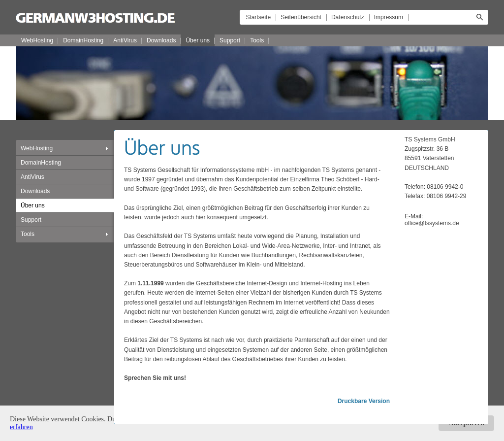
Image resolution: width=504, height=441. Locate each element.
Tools (257, 40)
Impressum (389, 17)
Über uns (198, 40)
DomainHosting (83, 40)
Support (230, 40)
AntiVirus (125, 40)
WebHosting (37, 40)
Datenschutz (348, 17)
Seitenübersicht (301, 17)
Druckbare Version (364, 401)
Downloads (161, 40)
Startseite (259, 17)
